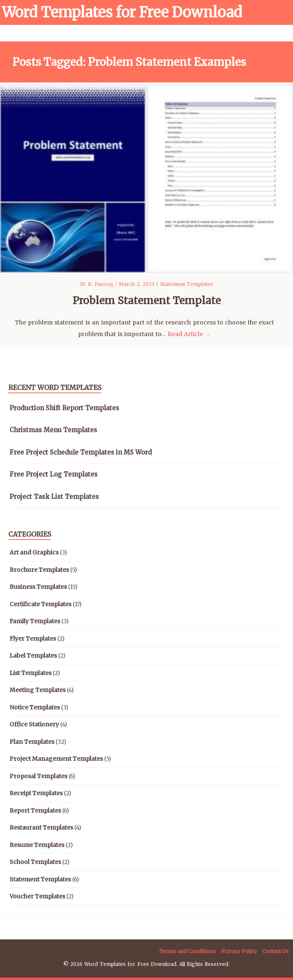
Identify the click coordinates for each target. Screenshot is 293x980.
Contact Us (276, 951)
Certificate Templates (40, 604)
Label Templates (33, 656)
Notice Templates (35, 707)
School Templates (35, 862)
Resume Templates (37, 845)
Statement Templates (187, 284)
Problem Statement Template (147, 301)
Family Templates (35, 621)
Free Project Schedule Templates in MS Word (81, 452)
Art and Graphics (34, 552)
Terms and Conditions (187, 951)
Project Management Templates (56, 759)
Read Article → (189, 334)
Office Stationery (34, 724)
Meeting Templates (38, 690)
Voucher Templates (37, 896)
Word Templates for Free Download (122, 12)
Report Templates (35, 811)
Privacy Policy (239, 951)
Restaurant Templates (41, 828)
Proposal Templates (38, 776)
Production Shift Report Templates (64, 408)
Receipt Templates (36, 793)
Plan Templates (32, 742)
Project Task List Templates (54, 497)
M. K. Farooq (98, 284)
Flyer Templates (33, 639)
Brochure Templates (39, 570)
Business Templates (38, 587)
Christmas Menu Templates (53, 430)
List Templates (31, 673)
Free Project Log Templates (54, 474)
